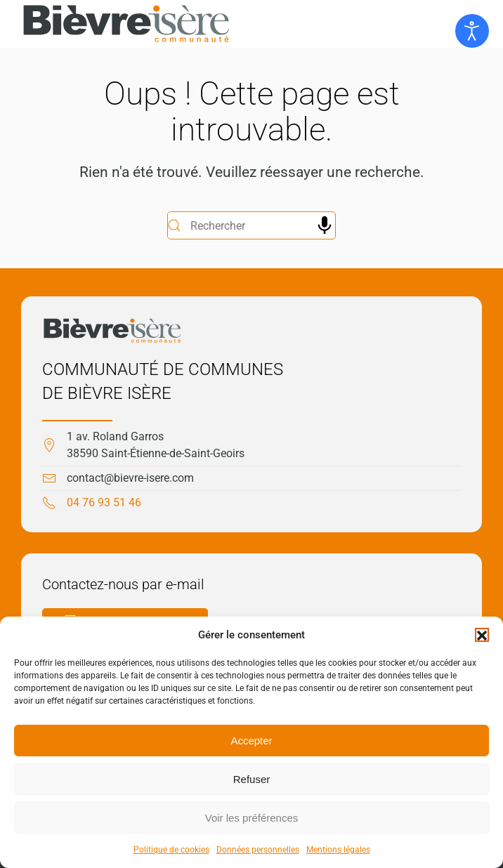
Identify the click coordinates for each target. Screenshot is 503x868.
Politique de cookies (171, 850)
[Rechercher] (251, 225)
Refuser (252, 779)
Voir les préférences (252, 818)
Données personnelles (258, 850)
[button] (482, 635)
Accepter (251, 741)
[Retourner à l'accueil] (126, 24)
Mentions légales (338, 850)
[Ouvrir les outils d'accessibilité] (472, 31)
